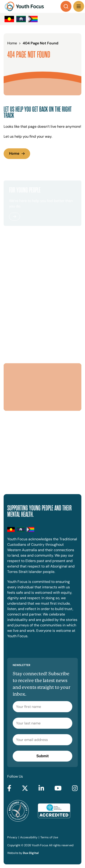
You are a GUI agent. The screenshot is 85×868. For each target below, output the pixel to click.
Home (14, 153)
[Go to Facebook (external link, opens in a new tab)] (9, 789)
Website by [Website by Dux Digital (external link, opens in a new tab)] (23, 853)
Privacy (12, 837)
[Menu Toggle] (79, 6)
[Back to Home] (24, 6)
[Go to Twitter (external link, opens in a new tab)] (25, 789)
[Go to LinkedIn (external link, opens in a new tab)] (41, 789)
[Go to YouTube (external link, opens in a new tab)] (58, 789)
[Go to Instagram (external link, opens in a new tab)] (75, 789)
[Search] (66, 6)
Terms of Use (49, 837)
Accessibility (29, 837)
